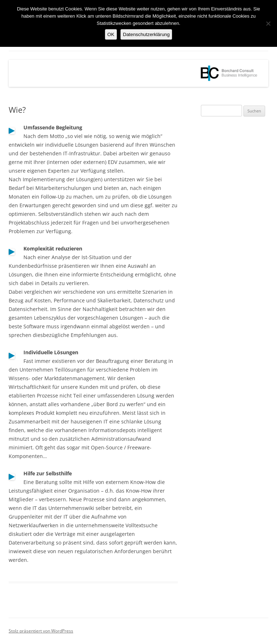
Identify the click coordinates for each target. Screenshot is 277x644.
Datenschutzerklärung (146, 34)
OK (111, 34)
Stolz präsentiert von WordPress (41, 631)
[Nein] (268, 23)
